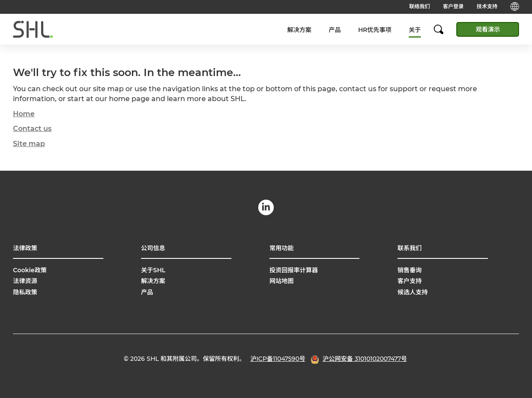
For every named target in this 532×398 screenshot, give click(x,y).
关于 (415, 30)
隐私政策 (25, 292)
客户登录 (453, 6)
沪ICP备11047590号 (278, 359)
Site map (29, 144)
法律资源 (25, 281)
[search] (443, 29)
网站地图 (282, 281)
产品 (335, 30)
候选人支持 (413, 292)
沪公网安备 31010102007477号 (365, 359)
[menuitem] (299, 30)
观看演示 (488, 29)
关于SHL (153, 270)
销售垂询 (410, 270)
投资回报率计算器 (294, 270)
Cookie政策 (30, 270)
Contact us (32, 129)
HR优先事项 (375, 30)
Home (24, 114)
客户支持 (410, 281)
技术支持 (487, 6)
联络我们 (420, 6)
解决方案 (299, 30)
